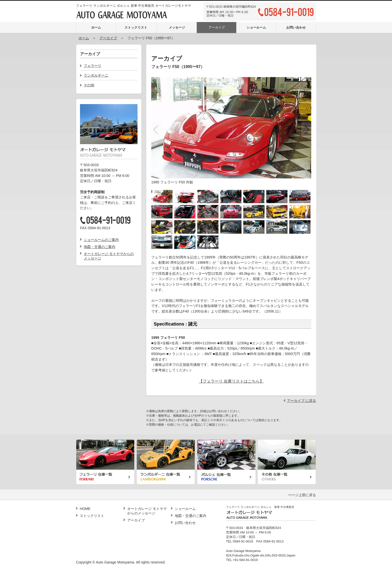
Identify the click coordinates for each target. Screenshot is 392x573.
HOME (85, 509)
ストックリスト (136, 27)
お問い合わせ (296, 27)
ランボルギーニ (96, 75)
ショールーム (256, 27)
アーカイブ (217, 27)
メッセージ (177, 27)
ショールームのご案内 (101, 240)
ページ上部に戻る (302, 495)
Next (306, 130)
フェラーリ (92, 66)
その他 (89, 85)
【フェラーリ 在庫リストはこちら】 (231, 381)
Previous (156, 130)
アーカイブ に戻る (301, 401)
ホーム (96, 27)
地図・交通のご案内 (99, 247)
